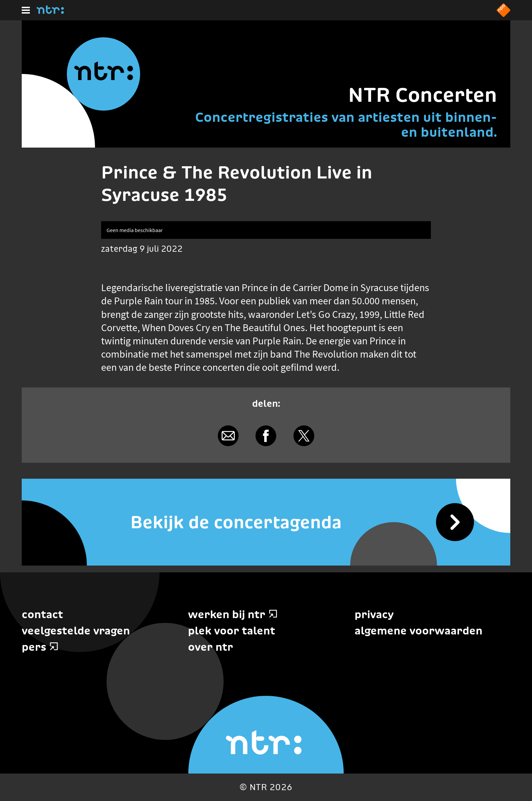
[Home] (50, 12)
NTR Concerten (423, 95)
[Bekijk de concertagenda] (266, 522)
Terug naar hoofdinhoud (531, 800)
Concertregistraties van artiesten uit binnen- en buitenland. (346, 125)
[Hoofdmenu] (26, 10)
